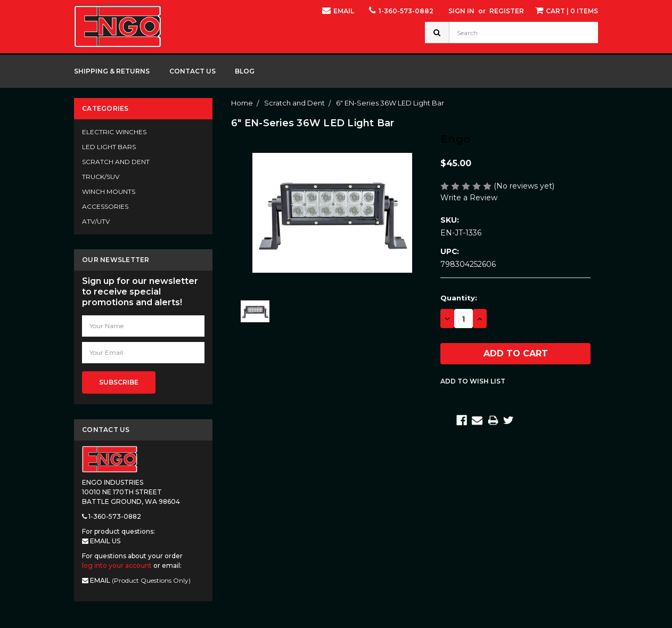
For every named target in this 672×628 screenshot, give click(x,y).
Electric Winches (114, 132)
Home (242, 103)
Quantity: (459, 298)
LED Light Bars (109, 147)
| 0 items (567, 10)
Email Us (101, 541)
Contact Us (192, 71)
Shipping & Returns (112, 71)
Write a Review (469, 198)
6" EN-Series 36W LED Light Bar (390, 103)
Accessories (105, 206)
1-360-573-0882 (401, 10)
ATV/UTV (96, 221)
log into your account (117, 565)
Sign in (461, 11)
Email (338, 10)
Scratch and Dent (116, 162)
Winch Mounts (109, 191)
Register (507, 11)
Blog (245, 71)
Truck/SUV (101, 177)
